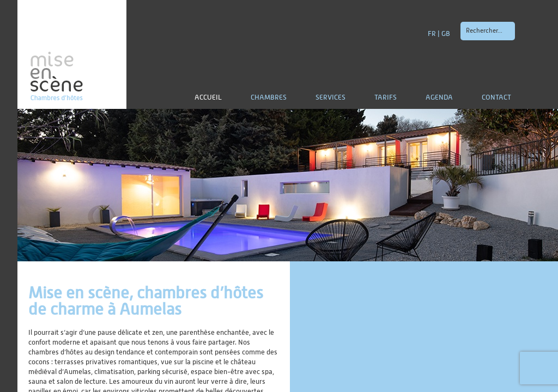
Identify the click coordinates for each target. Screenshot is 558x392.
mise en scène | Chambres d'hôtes (72, 54)
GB (446, 34)
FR (432, 34)
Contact (496, 98)
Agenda (439, 98)
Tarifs (386, 98)
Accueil (208, 98)
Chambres (269, 98)
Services (330, 98)
